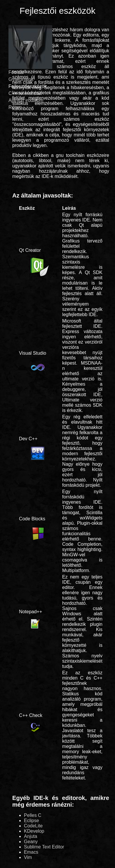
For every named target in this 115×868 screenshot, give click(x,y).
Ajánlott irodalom (26, 100)
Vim (28, 857)
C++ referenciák (25, 93)
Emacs (31, 852)
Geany (31, 842)
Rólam (15, 107)
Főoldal (16, 72)
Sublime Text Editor (44, 847)
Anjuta (31, 836)
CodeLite (33, 826)
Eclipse (32, 821)
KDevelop (34, 831)
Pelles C (33, 815)
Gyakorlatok (21, 79)
